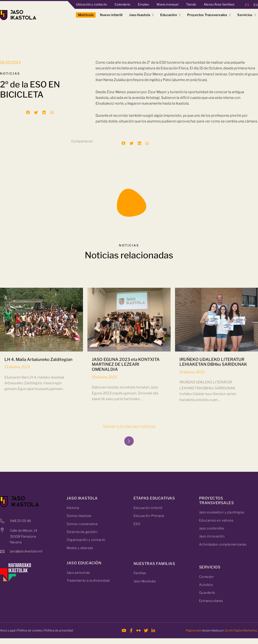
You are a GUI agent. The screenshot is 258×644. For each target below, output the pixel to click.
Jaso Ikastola (141, 15)
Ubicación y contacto (91, 4)
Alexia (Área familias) (219, 4)
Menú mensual (167, 4)
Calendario (122, 4)
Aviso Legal (8, 630)
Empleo (143, 4)
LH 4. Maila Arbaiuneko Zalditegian (38, 406)
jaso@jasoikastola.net (26, 551)
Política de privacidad (59, 630)
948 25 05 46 (21, 521)
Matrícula (86, 15)
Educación (170, 15)
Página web (193, 630)
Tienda (191, 4)
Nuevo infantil (111, 15)
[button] (28, 113)
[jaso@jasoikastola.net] (2, 551)
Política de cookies (30, 630)
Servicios (247, 15)
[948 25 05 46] (2, 521)
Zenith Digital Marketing (241, 630)
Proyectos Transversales (209, 15)
